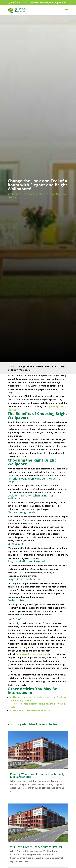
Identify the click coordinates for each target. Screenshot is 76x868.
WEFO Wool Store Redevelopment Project (36, 847)
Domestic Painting (43, 194)
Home (11, 366)
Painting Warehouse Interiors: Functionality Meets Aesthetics (37, 775)
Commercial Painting (20, 194)
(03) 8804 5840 (20, 3)
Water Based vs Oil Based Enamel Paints (30, 710)
